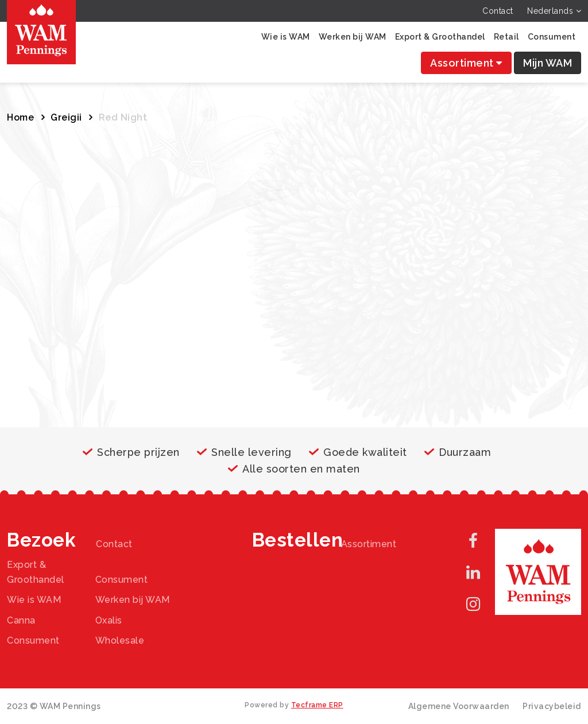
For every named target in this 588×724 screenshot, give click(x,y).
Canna (21, 620)
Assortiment (466, 63)
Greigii (66, 117)
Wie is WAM (286, 37)
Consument (552, 37)
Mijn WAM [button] (548, 63)
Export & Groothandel (440, 37)
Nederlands (554, 11)
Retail (506, 37)
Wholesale (120, 640)
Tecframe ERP (317, 705)
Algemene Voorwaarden (459, 706)
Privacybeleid (552, 706)
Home (20, 117)
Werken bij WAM (353, 37)
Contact (498, 11)
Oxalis (109, 620)
